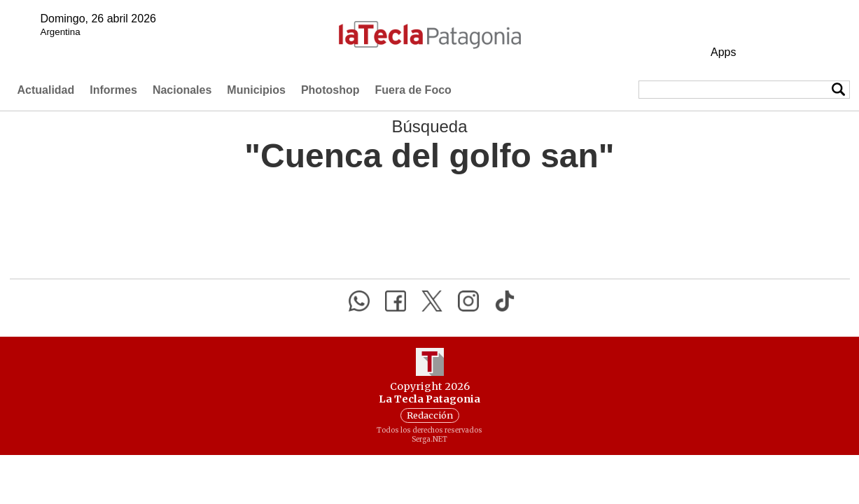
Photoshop (330, 90)
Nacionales (182, 90)
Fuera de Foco (413, 90)
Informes (113, 90)
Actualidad (46, 90)
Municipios (256, 90)
